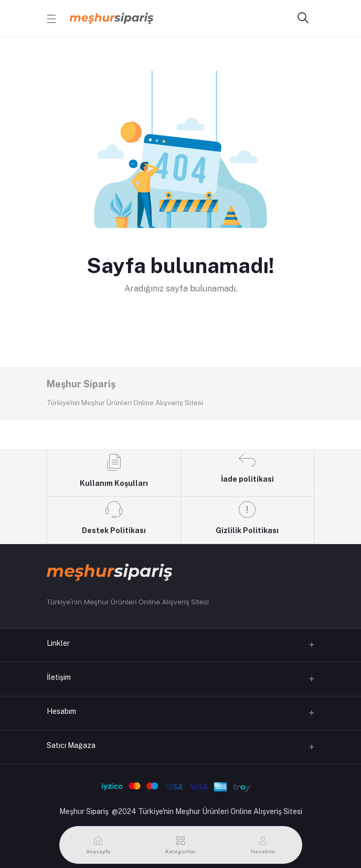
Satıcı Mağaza (71, 745)
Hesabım (61, 711)
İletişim (59, 677)
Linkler (58, 643)
